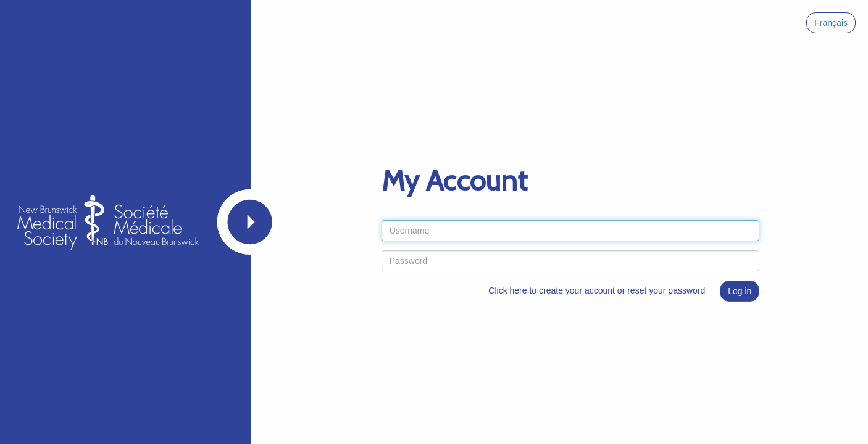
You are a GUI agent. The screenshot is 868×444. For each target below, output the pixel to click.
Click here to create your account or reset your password (597, 290)
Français (831, 23)
